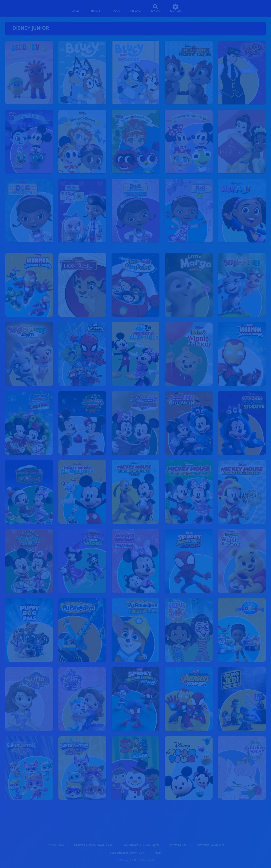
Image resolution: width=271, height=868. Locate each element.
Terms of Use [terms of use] (178, 845)
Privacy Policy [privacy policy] (55, 845)
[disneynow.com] (15, 8)
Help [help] (158, 853)
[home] (76, 8)
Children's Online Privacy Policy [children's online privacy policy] (94, 845)
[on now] (135, 8)
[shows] (95, 8)
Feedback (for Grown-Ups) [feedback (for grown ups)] (127, 853)
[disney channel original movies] (115, 8)
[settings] (176, 8)
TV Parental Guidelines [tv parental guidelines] (210, 845)
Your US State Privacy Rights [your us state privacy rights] (142, 845)
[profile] (195, 8)
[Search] (156, 8)
